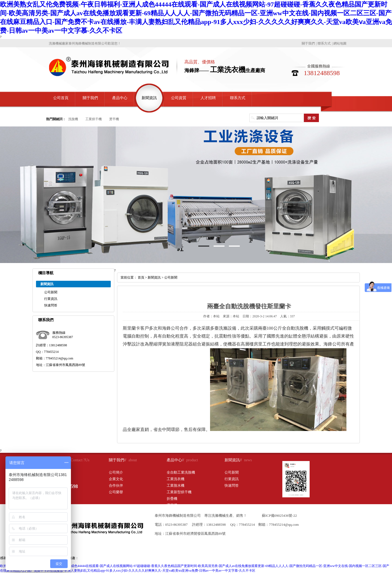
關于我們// (118, 460)
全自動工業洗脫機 (181, 472)
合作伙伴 (116, 485)
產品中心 (120, 98)
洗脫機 (73, 119)
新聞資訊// (233, 460)
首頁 (141, 277)
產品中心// (175, 460)
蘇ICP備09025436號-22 (279, 516)
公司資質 (179, 98)
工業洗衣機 (176, 479)
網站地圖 (340, 43)
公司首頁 (61, 98)
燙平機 (114, 119)
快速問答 (51, 305)
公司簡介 (116, 472)
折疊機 (172, 499)
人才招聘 (208, 98)
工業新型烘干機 (179, 492)
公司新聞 (51, 292)
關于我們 (308, 43)
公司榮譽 (116, 492)
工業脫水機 (176, 485)
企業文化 (116, 479)
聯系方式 (324, 43)
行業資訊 (51, 299)
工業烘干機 (94, 119)
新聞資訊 (149, 98)
